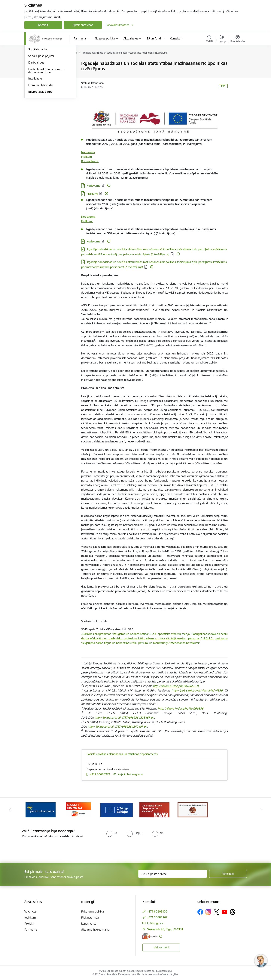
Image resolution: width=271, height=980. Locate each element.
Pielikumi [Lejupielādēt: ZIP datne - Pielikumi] (92, 194)
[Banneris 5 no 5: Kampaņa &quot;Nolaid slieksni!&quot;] (154, 810)
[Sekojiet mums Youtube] (224, 912)
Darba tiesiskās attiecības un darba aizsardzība (46, 111)
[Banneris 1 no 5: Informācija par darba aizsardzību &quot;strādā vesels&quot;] (193, 810)
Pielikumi (87, 157)
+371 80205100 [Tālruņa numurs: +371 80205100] (157, 911)
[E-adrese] (150, 936)
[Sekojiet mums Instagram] (208, 912)
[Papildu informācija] (109, 185)
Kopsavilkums (90, 161)
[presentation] (31, 849)
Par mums (31, 930)
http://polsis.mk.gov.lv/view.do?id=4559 (197, 690)
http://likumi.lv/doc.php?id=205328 (176, 686)
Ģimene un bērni (39, 83)
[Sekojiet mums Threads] (233, 912)
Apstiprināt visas (83, 25)
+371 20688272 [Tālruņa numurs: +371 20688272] (100, 774)
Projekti (29, 924)
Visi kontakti (161, 947)
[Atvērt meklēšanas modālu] (210, 39)
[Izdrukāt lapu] (237, 62)
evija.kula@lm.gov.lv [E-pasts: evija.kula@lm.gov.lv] (130, 774)
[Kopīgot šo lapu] (237, 71)
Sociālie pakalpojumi (41, 96)
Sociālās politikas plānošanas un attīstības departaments (122, 754)
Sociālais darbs (38, 90)
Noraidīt (43, 25)
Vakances (30, 911)
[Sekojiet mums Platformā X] (216, 912)
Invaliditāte (35, 119)
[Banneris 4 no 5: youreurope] (117, 810)
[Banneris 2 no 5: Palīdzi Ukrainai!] (41, 810)
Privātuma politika (93, 911)
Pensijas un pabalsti (41, 63)
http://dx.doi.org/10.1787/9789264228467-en (124, 718)
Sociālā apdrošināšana (42, 70)
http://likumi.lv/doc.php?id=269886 (181, 708)
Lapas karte (89, 924)
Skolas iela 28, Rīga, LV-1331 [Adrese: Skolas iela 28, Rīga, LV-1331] (165, 929)
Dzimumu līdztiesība (41, 125)
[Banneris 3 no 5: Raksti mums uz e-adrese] (79, 810)
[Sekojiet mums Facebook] (200, 912)
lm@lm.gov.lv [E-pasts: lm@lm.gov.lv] (155, 923)
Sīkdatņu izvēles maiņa (95, 930)
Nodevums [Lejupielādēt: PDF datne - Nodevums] (93, 241)
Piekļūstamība (90, 918)
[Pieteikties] (228, 874)
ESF (223, 86)
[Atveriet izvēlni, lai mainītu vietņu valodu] (222, 39)
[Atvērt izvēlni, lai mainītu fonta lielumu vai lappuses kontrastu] (238, 39)
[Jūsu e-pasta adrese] (173, 874)
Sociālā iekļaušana (40, 77)
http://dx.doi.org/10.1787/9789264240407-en (117, 727)
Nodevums (88, 152)
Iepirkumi (30, 918)
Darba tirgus (36, 103)
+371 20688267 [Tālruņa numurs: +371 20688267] (157, 917)
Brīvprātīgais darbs (40, 132)
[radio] (112, 833)
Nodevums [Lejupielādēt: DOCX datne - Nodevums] (93, 186)
